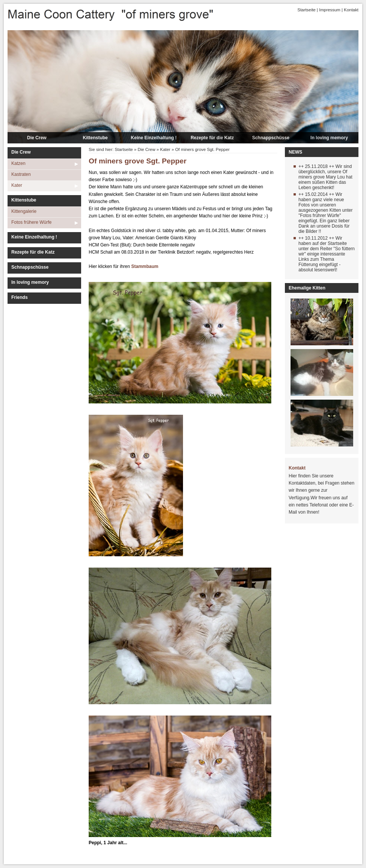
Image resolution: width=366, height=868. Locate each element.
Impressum (330, 10)
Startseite (306, 10)
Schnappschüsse (271, 138)
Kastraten (21, 174)
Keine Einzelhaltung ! (154, 138)
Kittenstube (95, 138)
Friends (19, 297)
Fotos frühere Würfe (32, 222)
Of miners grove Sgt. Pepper (202, 149)
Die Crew (37, 138)
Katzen (18, 163)
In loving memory (329, 138)
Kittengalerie (24, 211)
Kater (17, 185)
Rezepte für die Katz (212, 138)
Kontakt (351, 10)
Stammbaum (145, 266)
